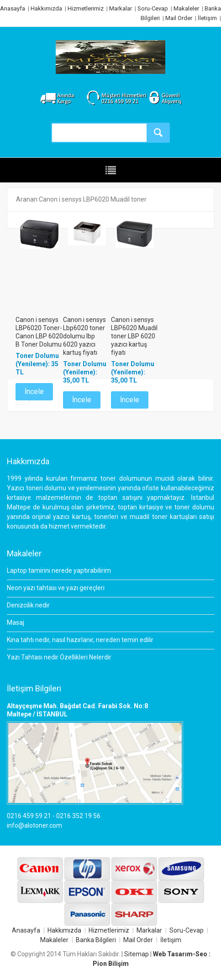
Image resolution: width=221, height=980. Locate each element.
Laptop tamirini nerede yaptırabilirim (59, 570)
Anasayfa (13, 8)
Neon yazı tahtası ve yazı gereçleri (56, 588)
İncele (34, 391)
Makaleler (186, 8)
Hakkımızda (46, 8)
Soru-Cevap (153, 8)
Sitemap (137, 954)
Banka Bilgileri (96, 940)
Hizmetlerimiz (86, 8)
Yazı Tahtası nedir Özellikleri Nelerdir (59, 657)
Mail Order (179, 18)
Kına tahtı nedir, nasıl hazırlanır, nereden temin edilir (80, 640)
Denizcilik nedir (28, 605)
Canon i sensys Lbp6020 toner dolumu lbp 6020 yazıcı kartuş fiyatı (84, 336)
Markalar (121, 8)
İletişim (207, 18)
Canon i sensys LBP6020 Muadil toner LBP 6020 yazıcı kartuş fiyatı (134, 336)
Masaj (16, 622)
